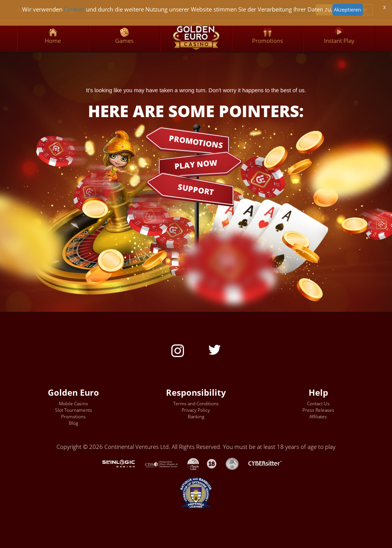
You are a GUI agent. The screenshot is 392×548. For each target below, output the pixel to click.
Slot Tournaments (74, 410)
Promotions (73, 417)
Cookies (74, 9)
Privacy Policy (196, 410)
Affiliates (318, 417)
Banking (196, 417)
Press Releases (318, 410)
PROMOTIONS (196, 141)
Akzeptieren (347, 10)
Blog (73, 423)
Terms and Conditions (196, 404)
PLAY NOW (196, 164)
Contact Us (318, 404)
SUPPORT (196, 189)
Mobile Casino (73, 404)
